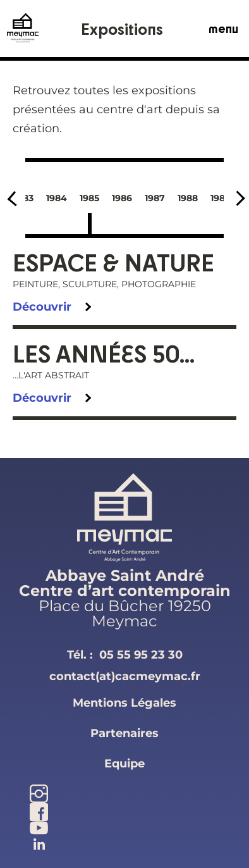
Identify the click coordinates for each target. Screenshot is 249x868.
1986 (122, 198)
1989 (221, 198)
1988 (188, 198)
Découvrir (42, 307)
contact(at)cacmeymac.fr (125, 676)
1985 (89, 198)
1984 (57, 198)
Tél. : (125, 655)
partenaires (124, 733)
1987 (155, 198)
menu (223, 28)
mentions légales (124, 703)
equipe (124, 764)
